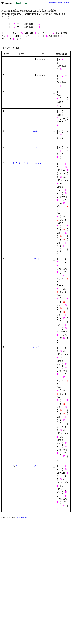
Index (66, 3)
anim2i (37, 347)
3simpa (37, 258)
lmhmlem (23, 3)
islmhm (37, 163)
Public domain (22, 517)
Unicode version (55, 3)
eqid (35, 91)
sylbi (35, 465)
